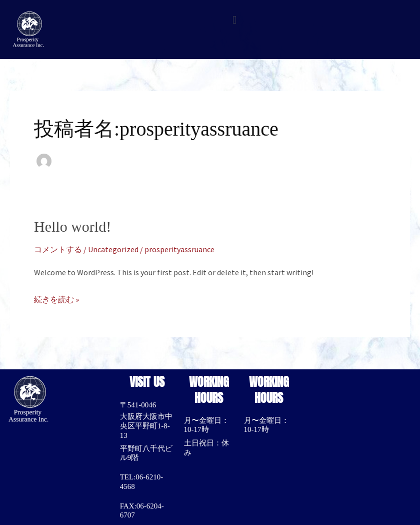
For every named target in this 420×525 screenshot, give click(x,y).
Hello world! (72, 226)
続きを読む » (56, 298)
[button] (234, 20)
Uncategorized (113, 249)
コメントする (58, 249)
